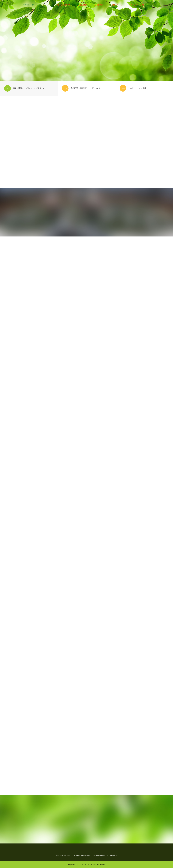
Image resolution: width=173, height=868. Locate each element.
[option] (86, 40)
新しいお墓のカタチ (63, 5)
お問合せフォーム (117, 5)
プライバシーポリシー (138, 5)
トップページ (44, 5)
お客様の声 (99, 5)
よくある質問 (83, 5)
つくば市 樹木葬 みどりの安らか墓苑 (91, 865)
